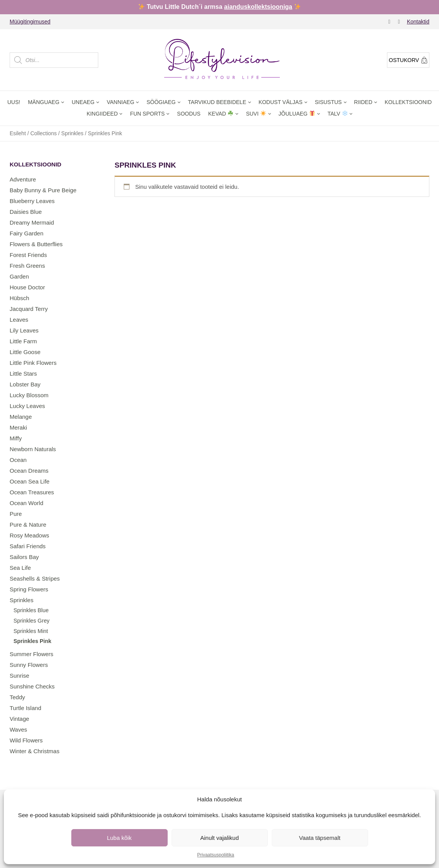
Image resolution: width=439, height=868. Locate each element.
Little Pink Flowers (33, 363)
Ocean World (26, 503)
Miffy (16, 438)
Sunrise (19, 676)
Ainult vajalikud (219, 838)
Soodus (189, 114)
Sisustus (328, 102)
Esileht (18, 133)
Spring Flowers (29, 589)
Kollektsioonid (408, 102)
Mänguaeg (44, 102)
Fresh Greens (27, 266)
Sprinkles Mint (31, 631)
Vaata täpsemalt (320, 838)
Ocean (18, 460)
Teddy (17, 697)
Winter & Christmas (34, 751)
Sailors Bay (24, 557)
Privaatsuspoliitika (215, 855)
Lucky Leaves (27, 406)
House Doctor (27, 287)
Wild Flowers (26, 740)
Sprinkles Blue (31, 610)
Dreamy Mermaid (32, 222)
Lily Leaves (24, 330)
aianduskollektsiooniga (258, 7)
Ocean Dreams (29, 471)
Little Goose (25, 352)
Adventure (23, 179)
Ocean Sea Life (29, 481)
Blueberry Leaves (32, 201)
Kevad (221, 114)
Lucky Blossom (29, 395)
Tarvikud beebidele (217, 102)
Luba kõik (119, 838)
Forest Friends (28, 255)
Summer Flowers (31, 654)
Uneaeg (83, 102)
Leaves (19, 320)
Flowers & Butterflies (36, 244)
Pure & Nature (28, 525)
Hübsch (19, 298)
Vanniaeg (120, 102)
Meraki (18, 427)
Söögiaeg (161, 102)
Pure (16, 514)
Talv (338, 114)
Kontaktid (418, 22)
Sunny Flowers (29, 665)
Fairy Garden (27, 233)
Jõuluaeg (297, 114)
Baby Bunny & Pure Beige (43, 190)
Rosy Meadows (29, 535)
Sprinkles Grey (31, 621)
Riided (363, 102)
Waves (18, 729)
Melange (21, 417)
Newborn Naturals (33, 449)
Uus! (14, 102)
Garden (19, 276)
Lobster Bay (25, 384)
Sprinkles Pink (32, 641)
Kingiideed (102, 114)
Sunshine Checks (32, 686)
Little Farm (23, 341)
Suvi (256, 114)
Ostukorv (408, 60)
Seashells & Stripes (35, 578)
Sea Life (20, 568)
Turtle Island (25, 708)
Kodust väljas (281, 102)
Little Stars (23, 374)
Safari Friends (28, 546)
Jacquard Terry (29, 309)
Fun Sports (147, 114)
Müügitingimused (30, 22)
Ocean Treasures (32, 492)
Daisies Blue (26, 212)
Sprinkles (72, 133)
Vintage (19, 719)
